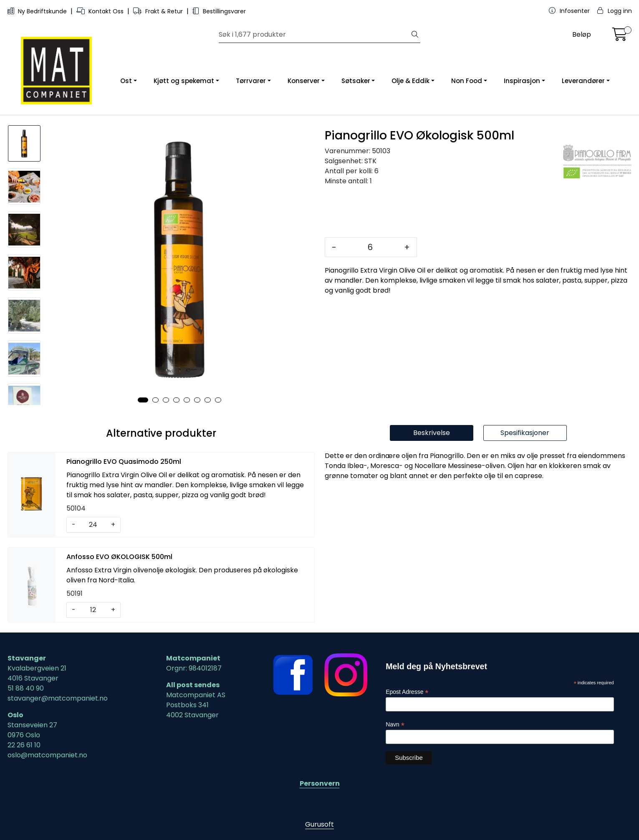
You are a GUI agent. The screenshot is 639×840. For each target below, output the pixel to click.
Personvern (320, 783)
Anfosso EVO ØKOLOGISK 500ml (119, 557)
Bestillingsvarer (219, 11)
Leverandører (583, 81)
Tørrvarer (251, 81)
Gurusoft (319, 824)
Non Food (467, 81)
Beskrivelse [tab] (432, 433)
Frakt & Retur (159, 11)
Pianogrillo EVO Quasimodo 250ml (124, 462)
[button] (143, 400)
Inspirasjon (522, 81)
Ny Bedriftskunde (38, 11)
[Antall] (370, 247)
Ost (126, 81)
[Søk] (314, 35)
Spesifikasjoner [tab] (525, 433)
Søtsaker (356, 81)
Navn (395, 725)
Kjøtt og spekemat (184, 81)
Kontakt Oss (101, 11)
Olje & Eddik (410, 81)
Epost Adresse (407, 692)
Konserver (304, 81)
